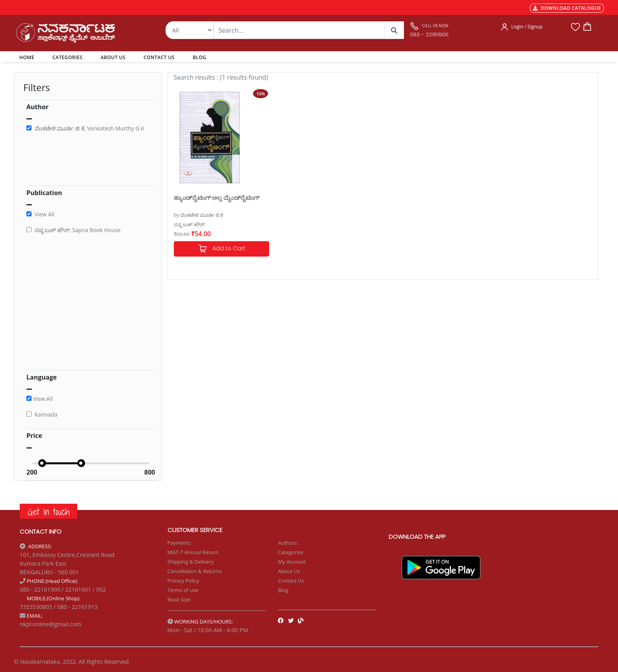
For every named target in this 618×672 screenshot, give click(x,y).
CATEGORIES (67, 57)
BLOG (199, 57)
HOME (28, 57)
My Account (292, 562)
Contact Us (291, 581)
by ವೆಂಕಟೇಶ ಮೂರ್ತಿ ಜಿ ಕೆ (199, 215)
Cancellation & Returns (195, 571)
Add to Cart (222, 249)
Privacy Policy (183, 581)
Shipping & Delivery (191, 562)
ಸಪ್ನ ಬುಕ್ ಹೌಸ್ (189, 224)
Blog (283, 590)
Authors (287, 543)
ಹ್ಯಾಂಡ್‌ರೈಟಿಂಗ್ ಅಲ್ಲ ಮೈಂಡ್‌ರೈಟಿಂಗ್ (217, 197)
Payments (179, 543)
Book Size (179, 599)
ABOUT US (113, 57)
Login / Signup (527, 27)
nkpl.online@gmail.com (50, 624)
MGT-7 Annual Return (193, 552)
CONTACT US (159, 57)
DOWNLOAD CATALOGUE (567, 8)
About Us (289, 571)
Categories (290, 552)
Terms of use (183, 590)
